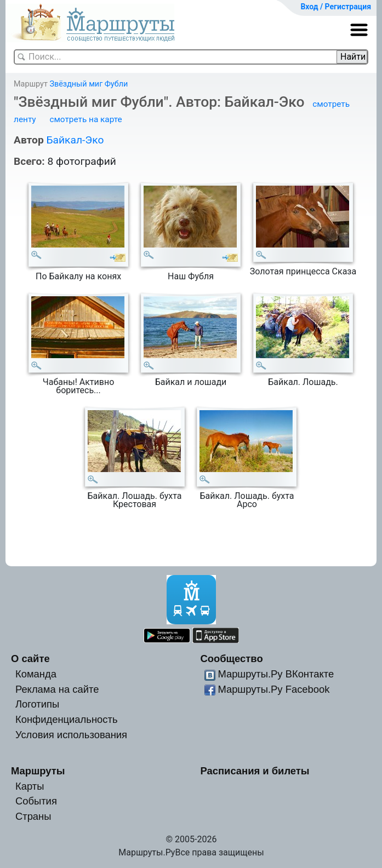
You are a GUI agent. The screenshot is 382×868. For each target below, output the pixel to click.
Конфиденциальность (67, 719)
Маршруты (38, 771)
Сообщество (231, 659)
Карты (30, 786)
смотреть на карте (85, 119)
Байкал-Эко (75, 140)
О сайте (30, 659)
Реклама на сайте (57, 689)
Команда (36, 674)
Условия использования (71, 735)
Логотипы (37, 704)
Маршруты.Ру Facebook (273, 689)
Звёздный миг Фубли (89, 84)
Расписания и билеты (255, 771)
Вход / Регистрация (336, 7)
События (36, 801)
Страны (33, 816)
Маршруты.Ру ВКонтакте (276, 674)
